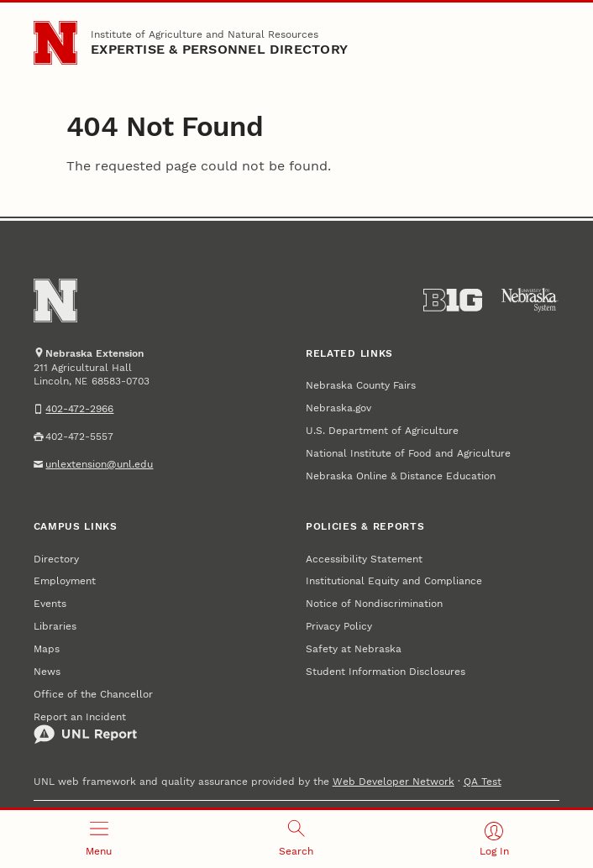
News (47, 672)
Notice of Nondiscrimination (374, 604)
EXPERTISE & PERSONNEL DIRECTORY (219, 49)
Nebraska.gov (338, 408)
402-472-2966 (79, 409)
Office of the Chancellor (93, 694)
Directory (56, 559)
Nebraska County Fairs (361, 385)
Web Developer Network (394, 782)
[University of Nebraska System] (530, 300)
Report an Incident (85, 728)
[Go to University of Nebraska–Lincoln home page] (55, 43)
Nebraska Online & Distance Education (401, 476)
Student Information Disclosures (386, 672)
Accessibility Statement (364, 559)
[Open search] (296, 839)
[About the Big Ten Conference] (453, 300)
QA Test (483, 782)
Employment (65, 581)
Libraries (55, 626)
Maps (47, 649)
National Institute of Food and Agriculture (408, 453)
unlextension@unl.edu (99, 464)
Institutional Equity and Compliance (394, 581)
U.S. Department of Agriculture (382, 431)
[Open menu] (99, 839)
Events (50, 604)
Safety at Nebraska (354, 649)
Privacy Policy (339, 626)
